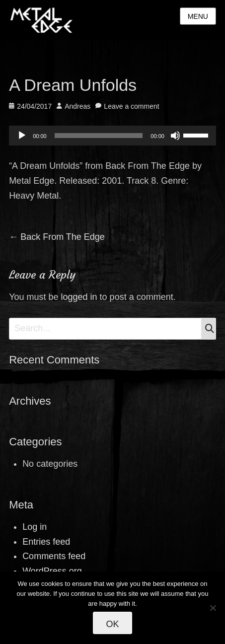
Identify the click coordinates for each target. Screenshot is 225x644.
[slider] (99, 136)
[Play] (22, 136)
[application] (112, 136)
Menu (198, 16)
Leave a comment (131, 106)
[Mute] (175, 136)
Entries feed (46, 542)
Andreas (77, 106)
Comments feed (54, 556)
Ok (112, 624)
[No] (213, 608)
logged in (79, 297)
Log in (35, 527)
